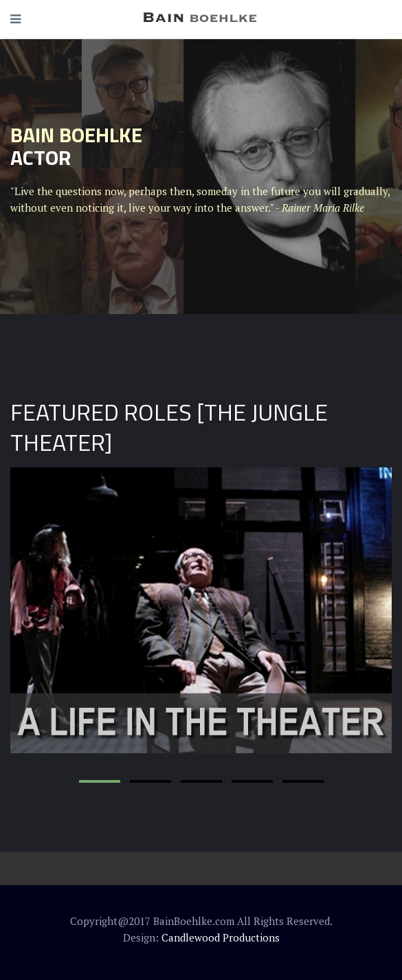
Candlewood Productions (221, 937)
